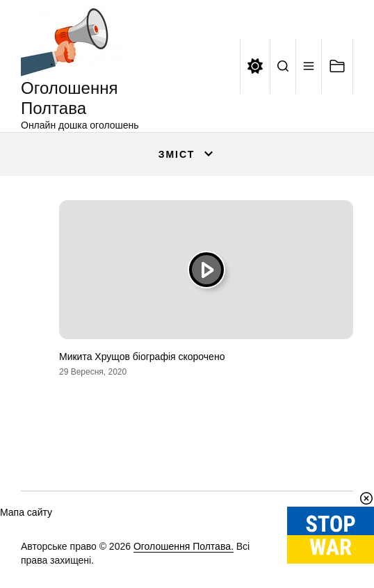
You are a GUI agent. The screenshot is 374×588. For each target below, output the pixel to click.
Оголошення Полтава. (184, 546)
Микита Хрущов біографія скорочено (142, 357)
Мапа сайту (26, 512)
